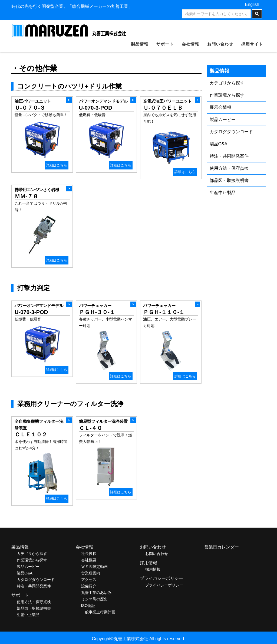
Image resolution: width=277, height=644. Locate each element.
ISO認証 (88, 606)
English (252, 4)
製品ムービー (223, 120)
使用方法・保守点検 (229, 168)
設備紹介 (89, 586)
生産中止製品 (223, 193)
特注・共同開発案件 (229, 156)
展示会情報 (220, 107)
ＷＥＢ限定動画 (94, 567)
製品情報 (140, 44)
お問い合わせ (220, 44)
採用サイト (252, 44)
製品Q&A (219, 144)
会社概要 (89, 560)
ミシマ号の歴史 (94, 599)
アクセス (89, 580)
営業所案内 (91, 573)
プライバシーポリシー (164, 585)
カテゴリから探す (227, 83)
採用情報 (153, 569)
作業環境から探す (227, 95)
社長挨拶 (89, 554)
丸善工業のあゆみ (96, 593)
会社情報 (190, 44)
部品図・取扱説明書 (229, 180)
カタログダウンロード (231, 132)
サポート (165, 44)
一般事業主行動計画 (98, 612)
